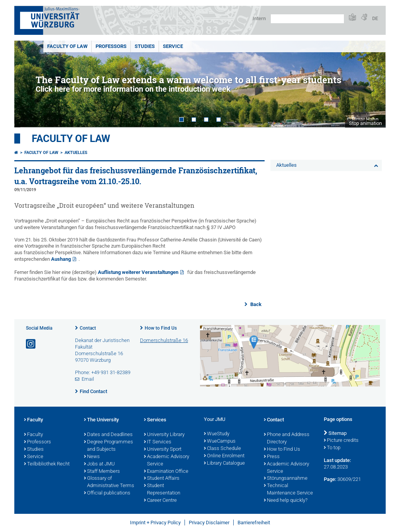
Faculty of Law (67, 46)
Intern (259, 18)
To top (332, 448)
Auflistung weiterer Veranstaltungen (138, 272)
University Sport (163, 450)
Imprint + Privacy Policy (155, 523)
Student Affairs (162, 479)
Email (88, 379)
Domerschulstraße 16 (164, 340)
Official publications (107, 493)
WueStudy (217, 434)
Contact (88, 328)
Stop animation (365, 123)
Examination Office (166, 472)
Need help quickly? (286, 501)
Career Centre (160, 501)
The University (101, 420)
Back (255, 304)
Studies (145, 46)
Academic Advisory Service (167, 461)
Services (155, 420)
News (92, 457)
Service (173, 46)
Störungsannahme (286, 479)
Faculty (33, 420)
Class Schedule (222, 449)
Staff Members (102, 472)
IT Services (158, 442)
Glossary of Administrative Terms (109, 482)
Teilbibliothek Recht (47, 464)
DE (375, 18)
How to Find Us (161, 328)
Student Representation (162, 490)
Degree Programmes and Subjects (109, 446)
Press (272, 457)
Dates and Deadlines (108, 435)
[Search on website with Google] (307, 19)
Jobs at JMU (99, 464)
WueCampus (220, 441)
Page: (330, 479)
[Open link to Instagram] (31, 344)
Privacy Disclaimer (209, 523)
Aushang (61, 259)
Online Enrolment (224, 456)
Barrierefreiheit (254, 523)
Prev (28, 84)
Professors (111, 46)
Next (372, 84)
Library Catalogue (224, 464)
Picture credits (341, 441)
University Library (164, 435)
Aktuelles (76, 153)
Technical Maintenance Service (288, 490)
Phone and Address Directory (287, 439)
